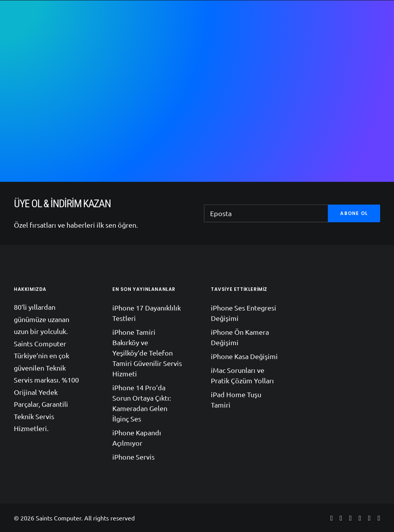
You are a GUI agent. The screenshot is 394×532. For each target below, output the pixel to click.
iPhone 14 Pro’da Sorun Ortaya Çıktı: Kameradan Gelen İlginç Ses (142, 403)
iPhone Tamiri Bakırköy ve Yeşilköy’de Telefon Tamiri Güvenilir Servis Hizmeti (147, 353)
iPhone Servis (134, 457)
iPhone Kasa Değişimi (244, 356)
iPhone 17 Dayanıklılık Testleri (147, 313)
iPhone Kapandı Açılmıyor (137, 438)
